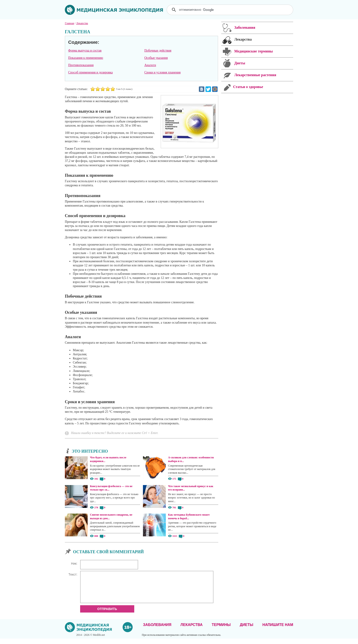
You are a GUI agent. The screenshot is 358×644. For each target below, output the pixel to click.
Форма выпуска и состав (85, 51)
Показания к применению (86, 58)
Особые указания (156, 58)
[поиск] (230, 10)
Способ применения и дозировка (90, 72)
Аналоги (150, 65)
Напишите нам (278, 630)
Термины (221, 630)
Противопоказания (81, 65)
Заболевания (157, 630)
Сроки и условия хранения (162, 72)
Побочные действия (158, 51)
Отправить (107, 614)
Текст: (73, 574)
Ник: (74, 563)
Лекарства (191, 630)
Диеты (246, 630)
